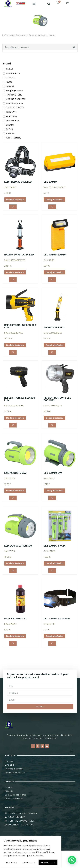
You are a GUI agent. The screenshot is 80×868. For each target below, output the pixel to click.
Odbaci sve (29, 862)
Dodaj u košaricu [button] (15, 200)
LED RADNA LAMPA (55, 255)
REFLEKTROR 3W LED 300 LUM (20, 399)
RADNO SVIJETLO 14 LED (19, 255)
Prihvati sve (48, 862)
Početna (6, 35)
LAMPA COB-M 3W (15, 473)
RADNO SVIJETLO (54, 327)
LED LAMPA (50, 182)
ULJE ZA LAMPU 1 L (16, 619)
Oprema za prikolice (38, 35)
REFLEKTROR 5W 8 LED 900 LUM (57, 399)
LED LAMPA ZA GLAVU (57, 619)
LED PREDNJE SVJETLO (18, 182)
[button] (34, 4)
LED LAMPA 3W (53, 473)
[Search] (74, 47)
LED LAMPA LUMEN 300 (18, 546)
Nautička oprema (19, 35)
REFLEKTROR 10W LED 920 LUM (20, 326)
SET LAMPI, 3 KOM (54, 546)
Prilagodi (12, 862)
